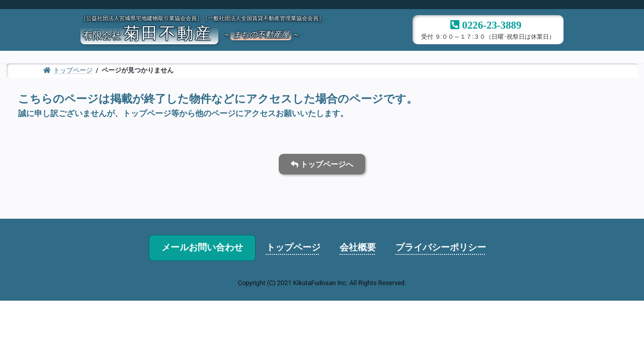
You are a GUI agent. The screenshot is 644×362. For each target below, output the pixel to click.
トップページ (293, 247)
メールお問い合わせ (202, 247)
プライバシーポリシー (441, 247)
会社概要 (358, 247)
